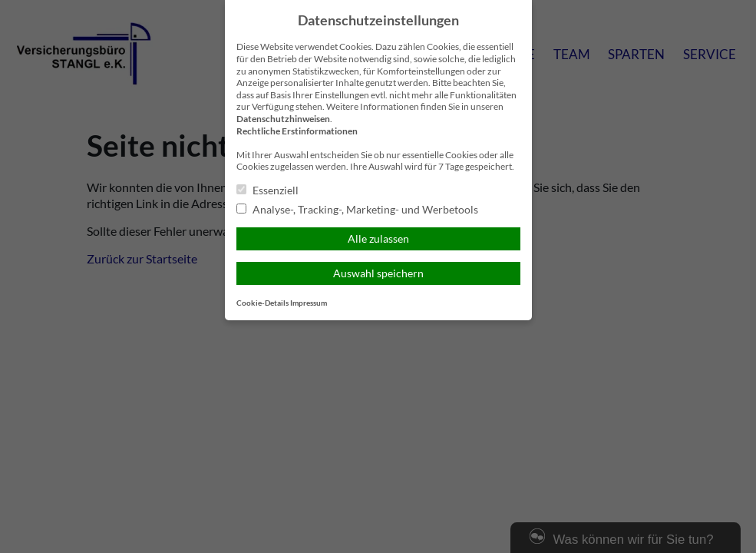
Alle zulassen (378, 238)
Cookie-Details (262, 303)
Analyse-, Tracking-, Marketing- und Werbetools (357, 209)
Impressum (309, 303)
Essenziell (267, 190)
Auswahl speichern (378, 273)
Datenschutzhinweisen (283, 119)
